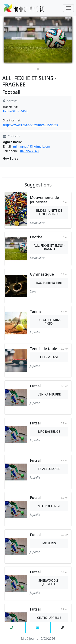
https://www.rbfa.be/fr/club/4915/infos (30, 125)
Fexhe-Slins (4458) (16, 111)
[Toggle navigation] (68, 8)
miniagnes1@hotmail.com (32, 146)
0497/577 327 (30, 151)
